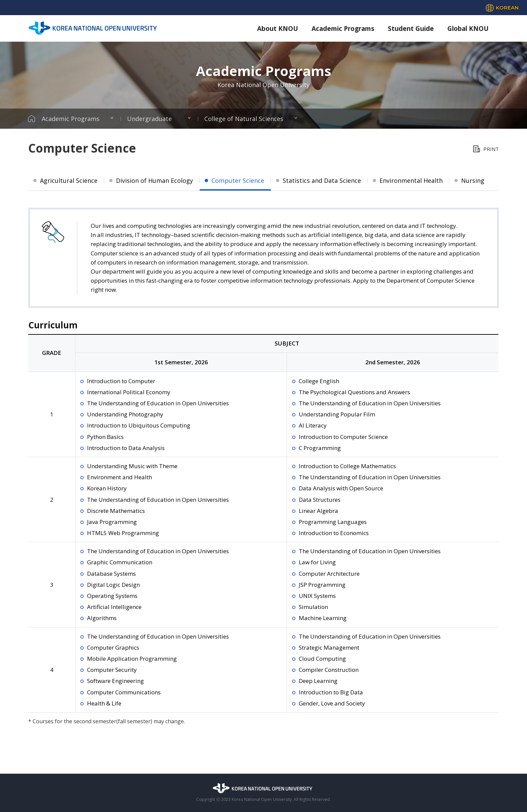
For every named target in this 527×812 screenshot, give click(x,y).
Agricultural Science (69, 180)
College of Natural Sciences (244, 119)
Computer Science (238, 180)
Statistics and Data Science (322, 180)
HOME (32, 119)
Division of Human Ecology (154, 180)
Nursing (473, 180)
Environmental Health (411, 180)
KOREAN (507, 8)
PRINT (491, 149)
